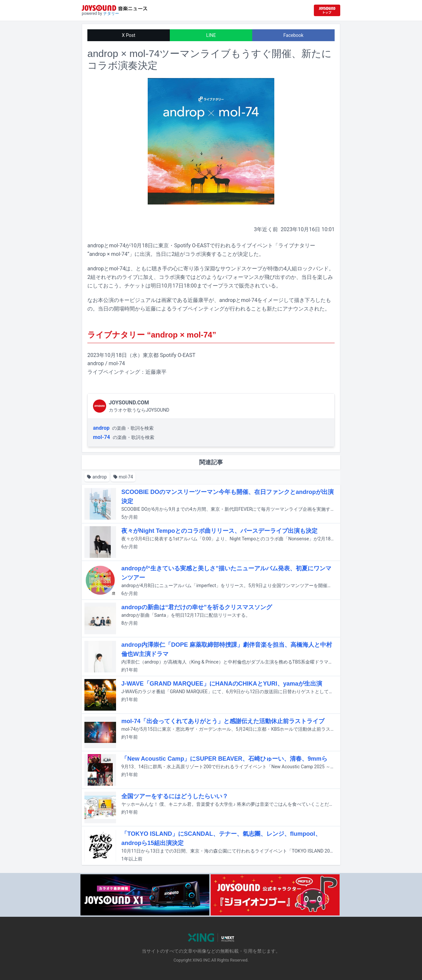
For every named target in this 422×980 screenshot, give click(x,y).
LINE (211, 35)
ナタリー (111, 14)
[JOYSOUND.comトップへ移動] (327, 10)
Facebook (294, 35)
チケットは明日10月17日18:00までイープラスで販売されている (200, 286)
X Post (129, 35)
